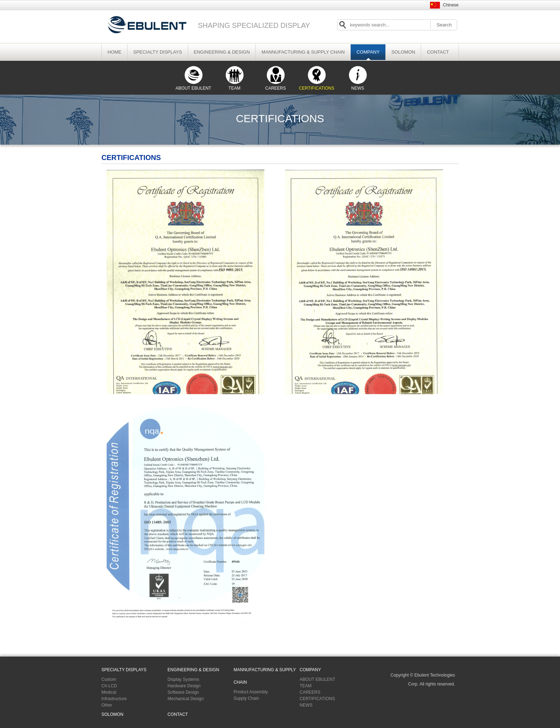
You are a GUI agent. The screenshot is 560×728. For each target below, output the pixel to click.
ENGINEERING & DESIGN (222, 52)
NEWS (358, 78)
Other (107, 705)
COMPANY (368, 52)
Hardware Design (184, 686)
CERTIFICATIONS (317, 78)
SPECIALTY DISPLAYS (158, 52)
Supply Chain (246, 698)
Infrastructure (114, 699)
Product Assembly (251, 692)
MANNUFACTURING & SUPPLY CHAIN (303, 52)
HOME (114, 52)
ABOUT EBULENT (194, 78)
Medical (109, 692)
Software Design (183, 692)
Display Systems (183, 679)
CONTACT (438, 52)
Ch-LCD (109, 686)
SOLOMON (403, 52)
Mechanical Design (186, 699)
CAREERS (275, 78)
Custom (109, 679)
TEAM (235, 78)
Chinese (451, 5)
